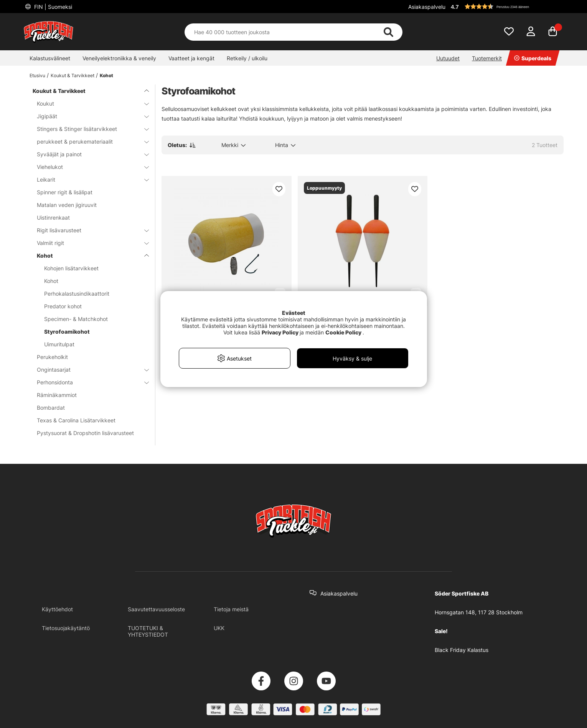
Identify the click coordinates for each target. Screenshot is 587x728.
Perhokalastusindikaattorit (77, 294)
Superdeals (533, 58)
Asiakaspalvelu (427, 7)
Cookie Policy (343, 332)
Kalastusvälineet (50, 58)
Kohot (106, 75)
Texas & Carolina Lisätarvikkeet (76, 420)
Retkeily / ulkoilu (247, 58)
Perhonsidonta (88, 382)
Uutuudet (448, 58)
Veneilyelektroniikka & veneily (119, 58)
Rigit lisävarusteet (88, 230)
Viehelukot (88, 167)
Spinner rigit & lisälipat (65, 192)
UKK (219, 628)
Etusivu (37, 75)
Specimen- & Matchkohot (76, 319)
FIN (52, 7)
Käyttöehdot (57, 609)
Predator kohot (63, 306)
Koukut (88, 103)
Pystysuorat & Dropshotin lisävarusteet (85, 433)
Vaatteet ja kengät (191, 58)
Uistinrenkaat (53, 218)
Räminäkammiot (57, 395)
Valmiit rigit (88, 243)
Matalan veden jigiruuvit (67, 205)
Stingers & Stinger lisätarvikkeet (88, 129)
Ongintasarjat (88, 370)
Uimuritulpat (59, 344)
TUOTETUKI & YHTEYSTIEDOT (148, 631)
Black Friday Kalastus (462, 650)
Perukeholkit (52, 357)
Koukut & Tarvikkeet (73, 75)
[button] (506, 7)
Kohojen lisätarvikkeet (71, 268)
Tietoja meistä (231, 609)
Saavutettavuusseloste (156, 609)
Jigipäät (88, 116)
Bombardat (51, 408)
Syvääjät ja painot (88, 154)
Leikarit (88, 180)
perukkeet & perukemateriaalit (88, 141)
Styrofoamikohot (67, 332)
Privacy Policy (280, 332)
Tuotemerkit (487, 58)
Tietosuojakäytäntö (66, 628)
